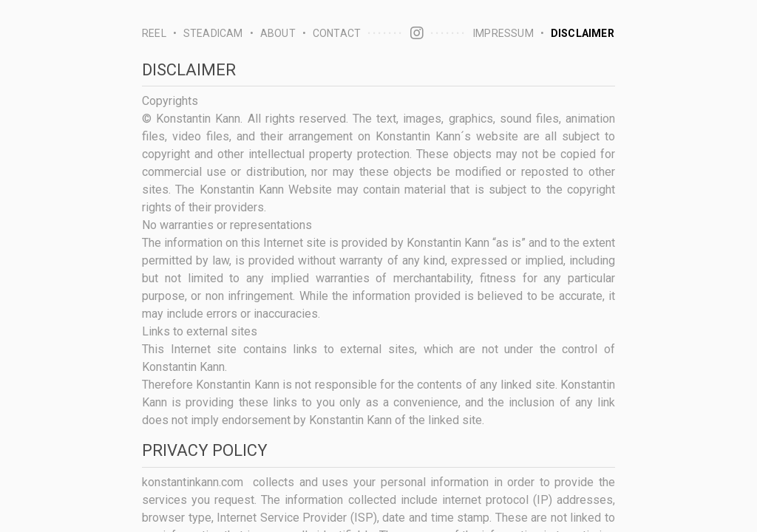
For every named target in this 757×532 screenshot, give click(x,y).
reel (154, 33)
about (278, 33)
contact (337, 33)
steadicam (213, 33)
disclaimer (583, 33)
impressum (503, 33)
